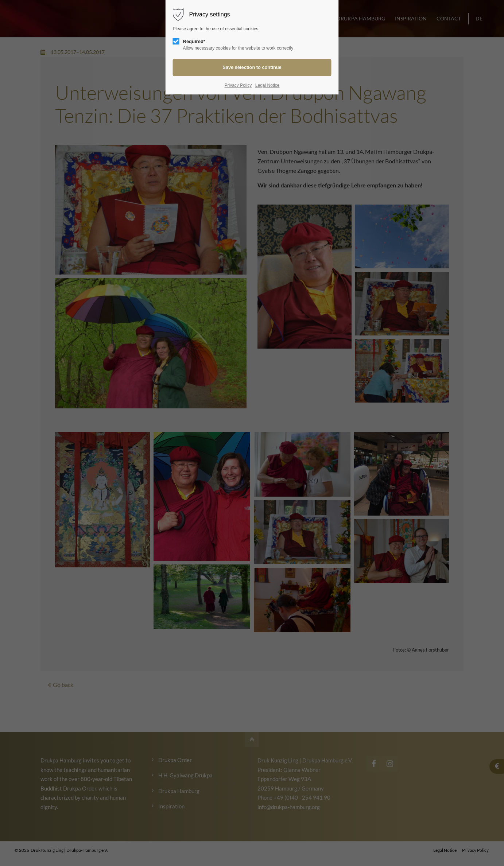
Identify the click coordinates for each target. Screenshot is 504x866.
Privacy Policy (238, 85)
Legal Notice (267, 85)
